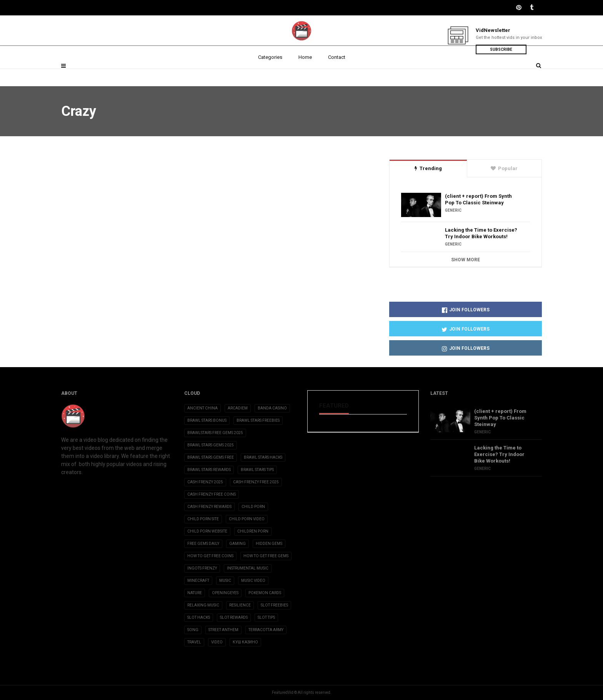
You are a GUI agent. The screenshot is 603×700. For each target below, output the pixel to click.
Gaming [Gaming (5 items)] (237, 544)
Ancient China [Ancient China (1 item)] (202, 408)
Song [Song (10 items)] (193, 630)
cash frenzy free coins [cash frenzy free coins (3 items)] (212, 494)
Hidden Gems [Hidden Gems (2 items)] (269, 544)
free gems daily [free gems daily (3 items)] (203, 544)
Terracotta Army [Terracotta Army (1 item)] (266, 630)
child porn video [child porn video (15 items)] (247, 519)
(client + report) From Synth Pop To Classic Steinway (478, 199)
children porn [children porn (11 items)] (253, 531)
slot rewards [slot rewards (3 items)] (234, 617)
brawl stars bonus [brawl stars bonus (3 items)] (207, 420)
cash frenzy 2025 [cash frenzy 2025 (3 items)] (205, 482)
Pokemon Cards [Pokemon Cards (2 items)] (265, 593)
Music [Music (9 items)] (225, 581)
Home (305, 74)
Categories (270, 74)
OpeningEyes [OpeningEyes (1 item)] (225, 593)
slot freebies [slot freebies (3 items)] (274, 605)
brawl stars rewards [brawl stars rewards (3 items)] (209, 470)
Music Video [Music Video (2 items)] (253, 581)
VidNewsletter (493, 30)
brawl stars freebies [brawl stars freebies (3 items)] (258, 420)
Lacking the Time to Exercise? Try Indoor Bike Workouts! (481, 233)
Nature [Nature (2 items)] (195, 593)
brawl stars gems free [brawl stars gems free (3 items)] (211, 457)
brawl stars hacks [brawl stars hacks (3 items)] (263, 457)
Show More (466, 260)
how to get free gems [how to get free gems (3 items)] (266, 556)
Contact (337, 74)
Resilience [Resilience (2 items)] (240, 605)
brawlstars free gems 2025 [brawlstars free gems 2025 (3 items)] (215, 433)
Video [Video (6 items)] (217, 642)
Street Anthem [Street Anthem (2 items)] (223, 630)
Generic (453, 210)
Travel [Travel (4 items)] (194, 642)
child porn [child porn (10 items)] (253, 507)
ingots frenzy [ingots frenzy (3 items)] (202, 568)
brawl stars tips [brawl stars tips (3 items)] (257, 470)
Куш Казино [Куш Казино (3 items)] (245, 642)
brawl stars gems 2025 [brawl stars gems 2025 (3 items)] (211, 445)
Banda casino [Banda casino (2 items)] (272, 408)
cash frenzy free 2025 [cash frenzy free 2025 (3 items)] (256, 482)
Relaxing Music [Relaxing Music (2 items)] (203, 605)
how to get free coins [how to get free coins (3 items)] (210, 556)
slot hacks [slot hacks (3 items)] (199, 617)
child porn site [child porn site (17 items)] (203, 519)
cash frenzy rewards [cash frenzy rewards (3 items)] (209, 507)
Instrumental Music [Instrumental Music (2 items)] (248, 568)
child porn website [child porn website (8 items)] (207, 531)
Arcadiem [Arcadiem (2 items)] (238, 408)
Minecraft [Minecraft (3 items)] (198, 581)
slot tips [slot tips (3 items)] (266, 617)
